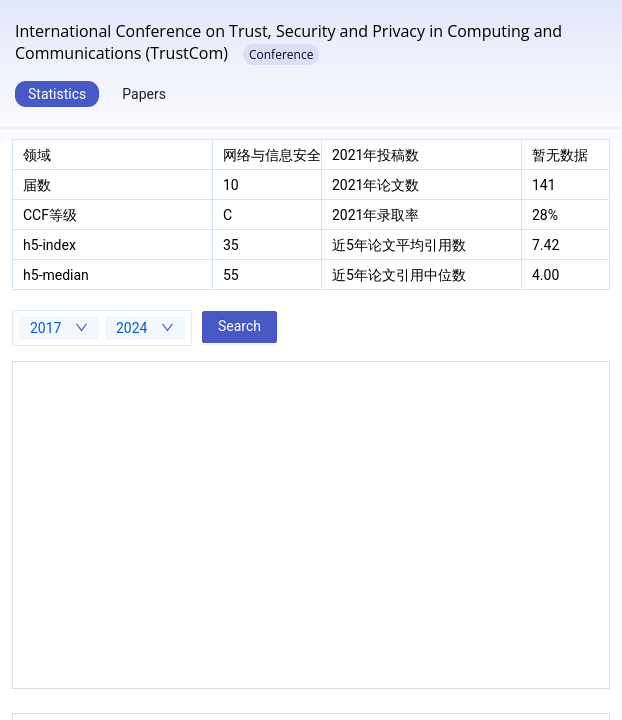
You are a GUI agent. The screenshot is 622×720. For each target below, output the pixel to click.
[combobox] (59, 328)
